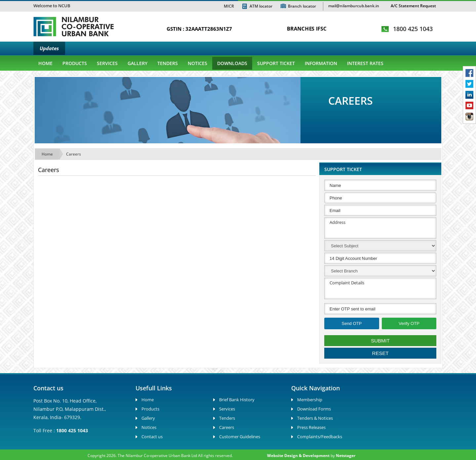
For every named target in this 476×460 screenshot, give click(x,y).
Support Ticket (276, 63)
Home (45, 63)
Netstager (346, 456)
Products (75, 63)
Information (321, 63)
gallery (138, 63)
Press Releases (311, 427)
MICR (229, 6)
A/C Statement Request (413, 6)
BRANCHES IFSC (307, 29)
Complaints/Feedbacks (320, 437)
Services (107, 63)
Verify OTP (409, 323)
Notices (198, 63)
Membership (310, 400)
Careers (74, 154)
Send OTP (352, 323)
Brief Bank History (237, 400)
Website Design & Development (298, 456)
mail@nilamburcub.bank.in (354, 6)
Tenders (168, 63)
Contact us (152, 437)
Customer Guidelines (240, 437)
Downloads (232, 63)
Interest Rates (365, 63)
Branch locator (302, 6)
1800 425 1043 (413, 29)
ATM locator (261, 6)
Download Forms (314, 409)
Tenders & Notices (315, 418)
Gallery (148, 418)
